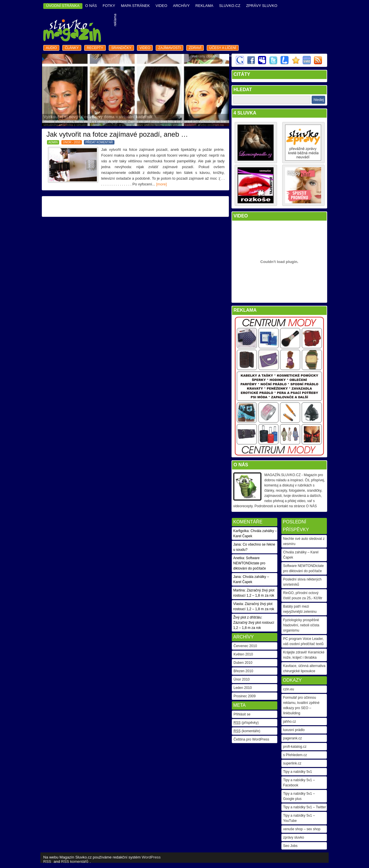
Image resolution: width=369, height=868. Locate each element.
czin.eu (289, 689)
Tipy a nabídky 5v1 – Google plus (299, 796)
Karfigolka (241, 531)
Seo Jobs (290, 846)
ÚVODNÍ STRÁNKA (63, 6)
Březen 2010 (243, 671)
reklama (204, 6)
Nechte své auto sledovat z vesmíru (304, 541)
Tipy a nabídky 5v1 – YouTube (299, 818)
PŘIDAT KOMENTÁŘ (99, 142)
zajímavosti (170, 48)
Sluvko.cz (230, 6)
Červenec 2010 (245, 646)
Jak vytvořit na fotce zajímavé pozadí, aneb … (117, 134)
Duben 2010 (243, 663)
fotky (109, 6)
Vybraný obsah (204, 56)
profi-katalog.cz (295, 747)
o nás (91, 6)
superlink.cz (292, 763)
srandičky (121, 48)
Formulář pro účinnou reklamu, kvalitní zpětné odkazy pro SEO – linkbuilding (301, 705)
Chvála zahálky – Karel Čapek (301, 555)
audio (51, 48)
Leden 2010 (243, 688)
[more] (162, 184)
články (72, 48)
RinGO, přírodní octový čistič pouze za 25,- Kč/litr (303, 595)
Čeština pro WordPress (251, 739)
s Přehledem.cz (295, 755)
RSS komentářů (75, 862)
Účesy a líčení (223, 48)
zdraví (195, 48)
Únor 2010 (242, 679)
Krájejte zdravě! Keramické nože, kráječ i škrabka (304, 655)
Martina (239, 590)
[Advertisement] (222, 29)
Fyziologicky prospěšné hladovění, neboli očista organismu (301, 625)
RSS (47, 862)
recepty (95, 48)
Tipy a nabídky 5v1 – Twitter (305, 807)
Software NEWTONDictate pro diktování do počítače (303, 568)
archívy (181, 6)
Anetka (239, 558)
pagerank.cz (292, 738)
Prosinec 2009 (245, 696)
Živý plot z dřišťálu (247, 617)
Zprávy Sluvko (262, 6)
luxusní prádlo (294, 730)
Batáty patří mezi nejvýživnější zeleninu (300, 609)
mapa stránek (135, 6)
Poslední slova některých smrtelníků (302, 582)
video (161, 6)
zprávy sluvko (294, 837)
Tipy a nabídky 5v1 (298, 772)
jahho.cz (290, 722)
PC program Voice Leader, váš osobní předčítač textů (303, 641)
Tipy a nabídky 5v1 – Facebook (299, 783)
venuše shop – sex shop (302, 829)
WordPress (151, 857)
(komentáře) (247, 731)
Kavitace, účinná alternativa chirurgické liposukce (304, 668)
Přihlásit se (242, 714)
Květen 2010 (243, 654)
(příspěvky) (246, 723)
